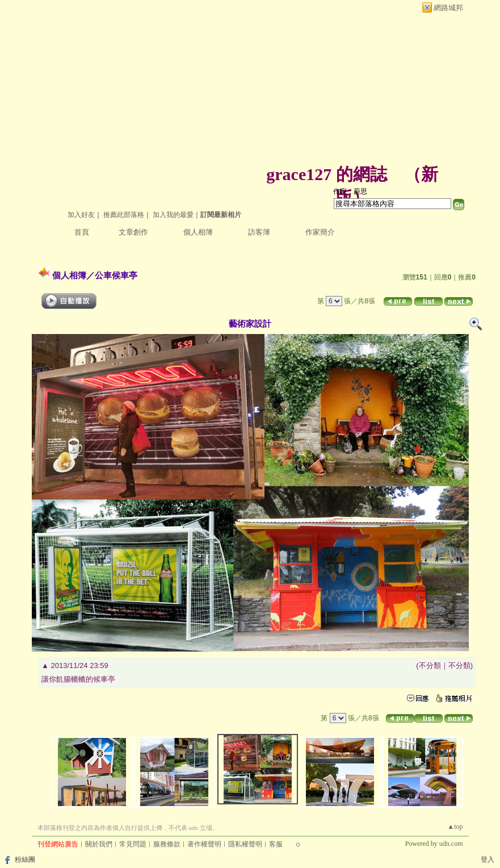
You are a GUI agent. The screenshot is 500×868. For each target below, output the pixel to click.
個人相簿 (198, 232)
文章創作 (133, 232)
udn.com (451, 844)
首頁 (82, 232)
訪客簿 (259, 232)
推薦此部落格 (124, 215)
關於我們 (99, 844)
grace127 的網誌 (326, 174)
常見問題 (133, 844)
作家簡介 (320, 232)
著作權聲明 (204, 844)
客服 (276, 844)
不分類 (430, 665)
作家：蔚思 (350, 191)
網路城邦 (448, 8)
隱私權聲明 (245, 844)
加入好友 (81, 215)
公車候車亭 (116, 275)
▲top (455, 827)
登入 (488, 859)
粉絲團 (25, 859)
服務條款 (167, 844)
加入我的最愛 (173, 215)
